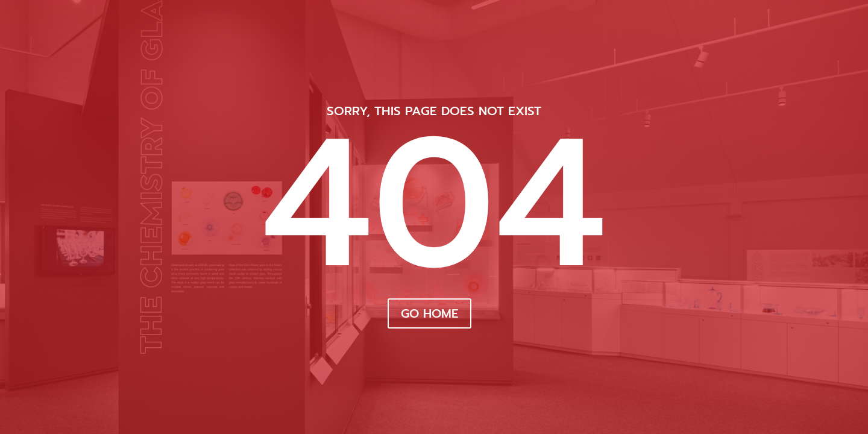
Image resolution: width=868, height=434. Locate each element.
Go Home (429, 313)
